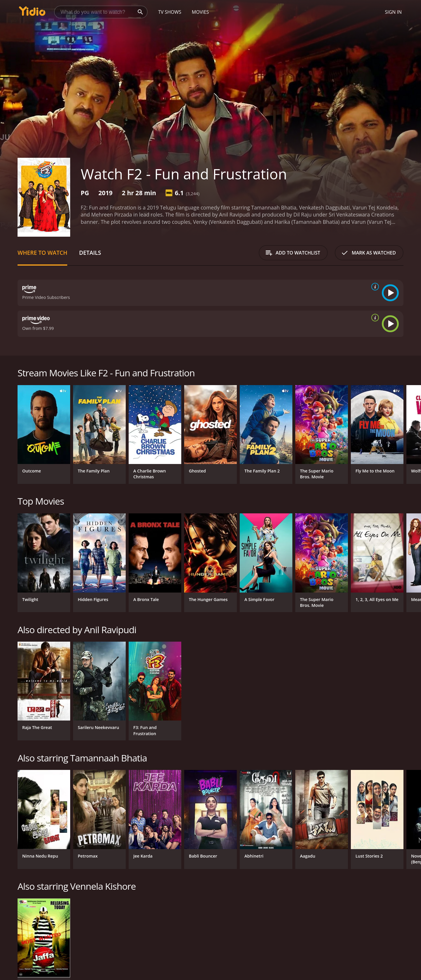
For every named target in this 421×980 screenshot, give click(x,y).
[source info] (374, 287)
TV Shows (170, 12)
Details (90, 253)
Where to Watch (42, 253)
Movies (200, 12)
